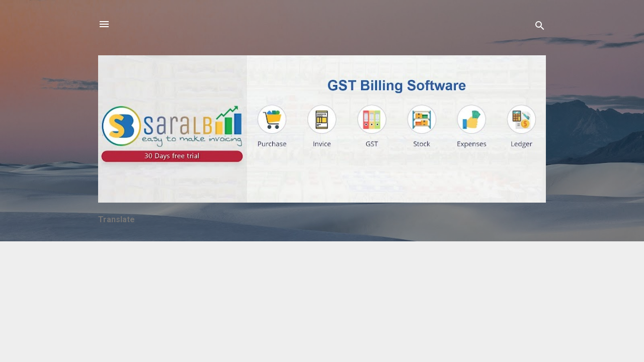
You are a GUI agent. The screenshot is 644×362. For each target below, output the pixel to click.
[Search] (540, 27)
